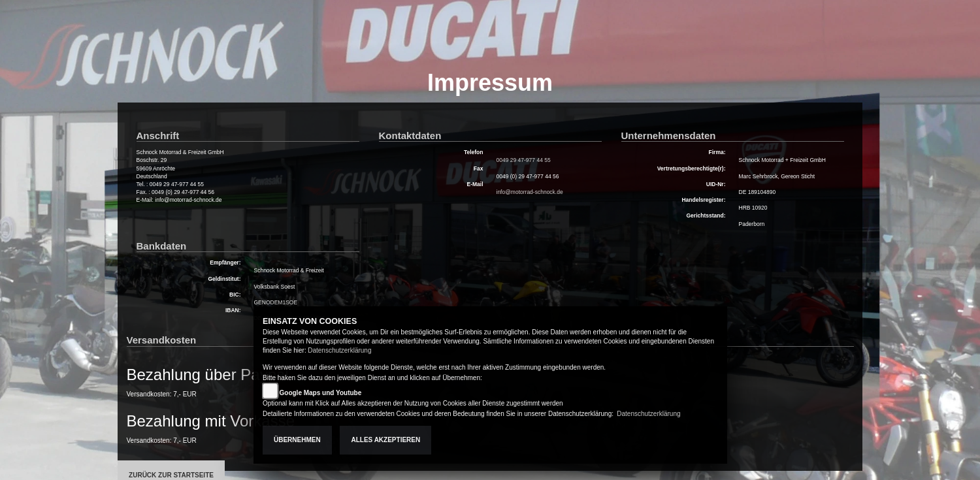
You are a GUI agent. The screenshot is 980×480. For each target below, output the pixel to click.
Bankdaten (162, 246)
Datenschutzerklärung (339, 350)
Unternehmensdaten (669, 136)
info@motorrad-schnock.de (530, 192)
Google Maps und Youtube (321, 393)
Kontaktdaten (410, 136)
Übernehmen (297, 440)
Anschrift (158, 136)
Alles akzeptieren (385, 440)
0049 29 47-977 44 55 (524, 160)
